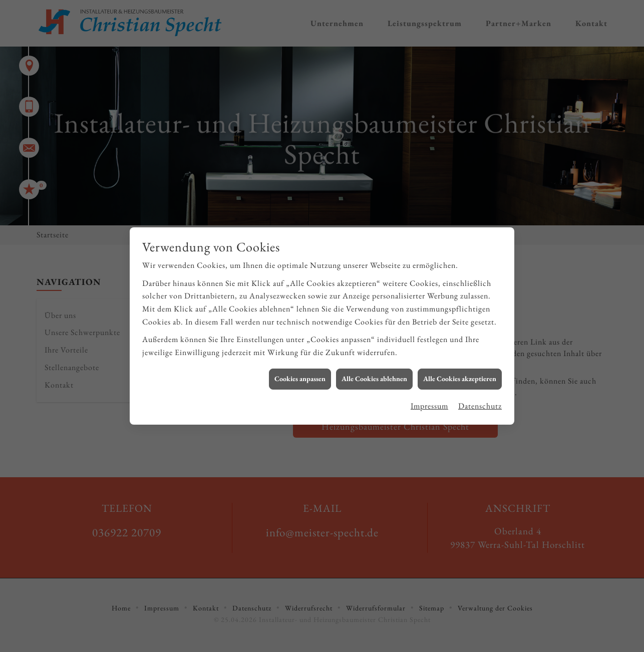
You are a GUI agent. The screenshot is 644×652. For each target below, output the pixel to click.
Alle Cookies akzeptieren (460, 373)
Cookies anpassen (300, 373)
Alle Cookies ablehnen (374, 373)
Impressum (429, 400)
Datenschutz (480, 400)
